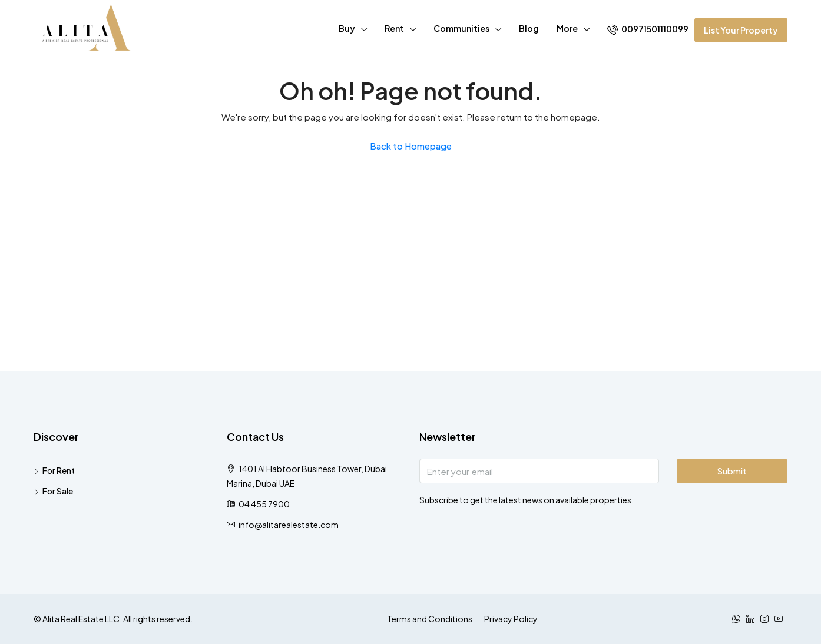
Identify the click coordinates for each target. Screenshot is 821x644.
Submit (732, 471)
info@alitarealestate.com (289, 525)
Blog (529, 28)
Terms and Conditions (430, 619)
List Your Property (741, 30)
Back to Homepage (411, 146)
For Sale (58, 491)
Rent (394, 28)
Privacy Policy (511, 619)
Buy (347, 28)
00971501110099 (648, 29)
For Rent (59, 470)
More (567, 28)
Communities (461, 28)
